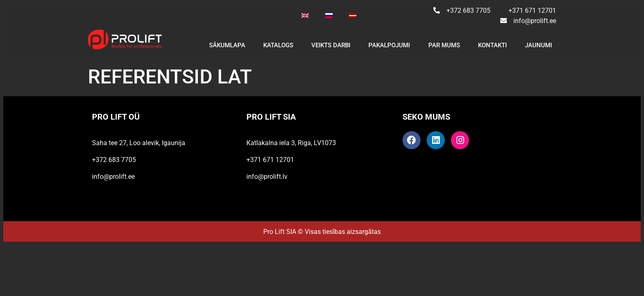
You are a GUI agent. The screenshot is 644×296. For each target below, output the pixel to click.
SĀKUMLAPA (227, 45)
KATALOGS (278, 45)
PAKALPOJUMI (389, 45)
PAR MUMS (444, 45)
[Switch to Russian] (329, 16)
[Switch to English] (305, 16)
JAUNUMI (538, 45)
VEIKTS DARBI (331, 45)
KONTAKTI (492, 45)
